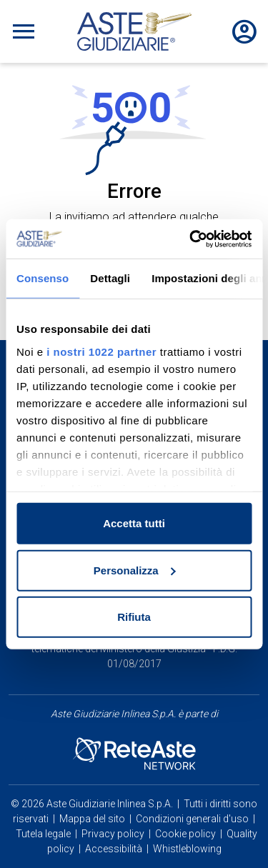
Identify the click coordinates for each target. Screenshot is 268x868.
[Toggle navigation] (24, 31)
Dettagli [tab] (110, 278)
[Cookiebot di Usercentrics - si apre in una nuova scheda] (191, 239)
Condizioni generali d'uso (192, 819)
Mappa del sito (92, 819)
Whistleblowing (187, 849)
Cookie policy (185, 834)
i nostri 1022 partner (101, 351)
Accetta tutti (134, 523)
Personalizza (135, 570)
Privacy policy (113, 834)
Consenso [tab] (43, 278)
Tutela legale (43, 834)
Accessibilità (114, 849)
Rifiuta (134, 617)
